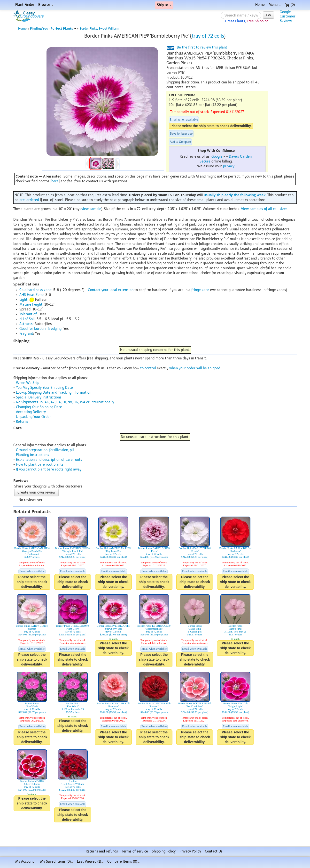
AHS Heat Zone (31, 295)
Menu (275, 5)
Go (268, 15)
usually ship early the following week (235, 195)
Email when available (184, 120)
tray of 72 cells (208, 36)
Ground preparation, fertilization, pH (45, 450)
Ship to (164, 5)
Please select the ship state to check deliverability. (211, 126)
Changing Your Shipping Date (39, 407)
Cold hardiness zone (35, 290)
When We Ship (28, 383)
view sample (91, 209)
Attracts (26, 324)
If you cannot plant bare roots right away (49, 469)
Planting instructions (33, 455)
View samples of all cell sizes (264, 209)
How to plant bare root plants (40, 465)
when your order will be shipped (195, 368)
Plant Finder (25, 5)
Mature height (31, 304)
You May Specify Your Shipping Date (44, 388)
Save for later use (181, 134)
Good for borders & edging (40, 329)
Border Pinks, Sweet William (99, 28)
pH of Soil (27, 319)
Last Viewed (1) (90, 862)
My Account (25, 862)
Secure (205, 161)
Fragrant (26, 334)
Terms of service (135, 851)
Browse (46, 5)
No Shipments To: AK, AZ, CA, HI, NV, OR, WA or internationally (65, 402)
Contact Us (214, 851)
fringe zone (200, 290)
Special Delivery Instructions (39, 397)
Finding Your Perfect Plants (53, 28)
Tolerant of (28, 314)
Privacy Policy (190, 851)
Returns (22, 422)
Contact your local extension (111, 290)
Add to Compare (180, 142)
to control (148, 368)
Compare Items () (123, 862)
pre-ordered (29, 200)
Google (217, 157)
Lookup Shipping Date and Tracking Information (54, 393)
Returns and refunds (102, 851)
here (55, 181)
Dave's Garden (240, 157)
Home (260, 5)
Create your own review (36, 492)
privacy (229, 166)
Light (23, 300)
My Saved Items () (57, 862)
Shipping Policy (164, 851)
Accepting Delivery (31, 412)
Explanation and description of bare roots (49, 460)
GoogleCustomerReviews (288, 16)
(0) (290, 5)
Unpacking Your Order (33, 417)
